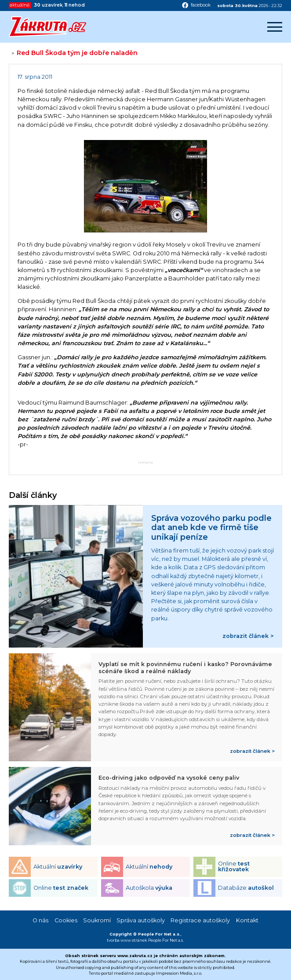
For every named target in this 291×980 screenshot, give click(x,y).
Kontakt (247, 920)
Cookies (66, 920)
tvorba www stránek (127, 940)
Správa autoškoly (141, 920)
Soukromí (97, 920)
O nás (40, 920)
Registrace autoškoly (200, 920)
